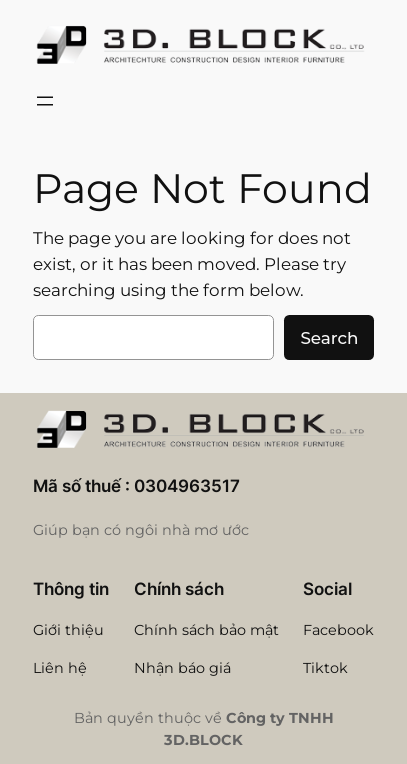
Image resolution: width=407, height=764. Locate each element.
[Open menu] (45, 101)
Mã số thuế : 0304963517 (136, 486)
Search (329, 338)
